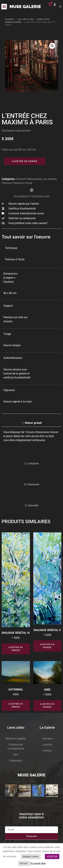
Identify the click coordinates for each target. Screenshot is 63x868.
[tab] (32, 424)
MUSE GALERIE (25, 7)
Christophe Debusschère (16, 131)
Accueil (10, 19)
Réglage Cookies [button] (31, 857)
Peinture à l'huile (22, 183)
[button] (4, 7)
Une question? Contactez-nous (32, 196)
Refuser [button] (24, 863)
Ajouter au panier (25, 161)
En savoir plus (38, 863)
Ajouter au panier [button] (16, 649)
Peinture (7, 183)
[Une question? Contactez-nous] (32, 190)
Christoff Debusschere (29, 179)
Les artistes (26, 19)
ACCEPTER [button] (52, 857)
